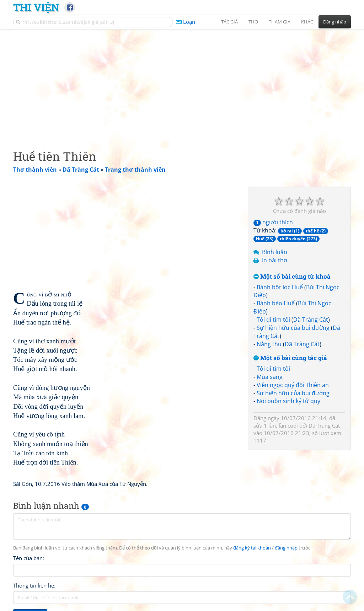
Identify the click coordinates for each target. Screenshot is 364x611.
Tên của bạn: (29, 558)
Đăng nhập (335, 22)
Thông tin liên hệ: (34, 585)
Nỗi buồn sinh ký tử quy (288, 401)
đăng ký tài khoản (252, 548)
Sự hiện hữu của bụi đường (293, 328)
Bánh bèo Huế (276, 303)
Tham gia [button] (280, 22)
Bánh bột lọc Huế (280, 287)
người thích (273, 222)
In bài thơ (275, 260)
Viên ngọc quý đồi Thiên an (293, 385)
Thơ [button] (253, 22)
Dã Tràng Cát (311, 320)
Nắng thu (269, 344)
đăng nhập (286, 548)
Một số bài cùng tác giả (290, 358)
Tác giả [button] (229, 22)
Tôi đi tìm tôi (273, 320)
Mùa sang (270, 377)
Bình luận (275, 252)
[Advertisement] (182, 84)
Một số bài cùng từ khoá (292, 277)
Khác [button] (307, 22)
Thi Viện (36, 7)
